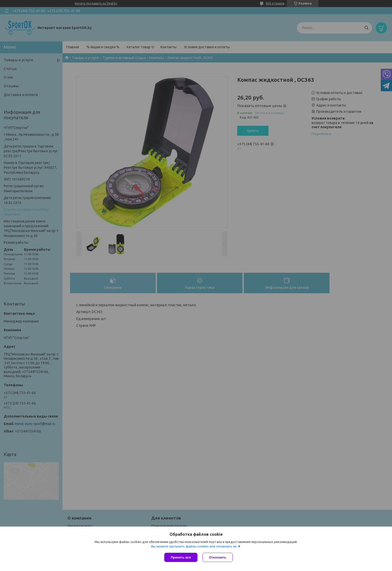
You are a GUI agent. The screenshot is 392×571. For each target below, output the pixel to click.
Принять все (181, 557)
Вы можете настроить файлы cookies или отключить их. (194, 546)
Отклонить (218, 557)
